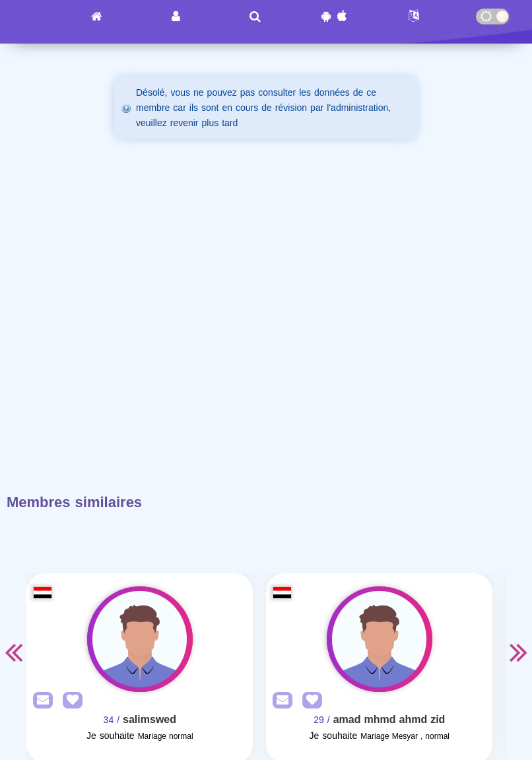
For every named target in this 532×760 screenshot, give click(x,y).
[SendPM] (40, 701)
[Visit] (140, 639)
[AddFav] (69, 701)
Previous (13, 652)
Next (519, 652)
